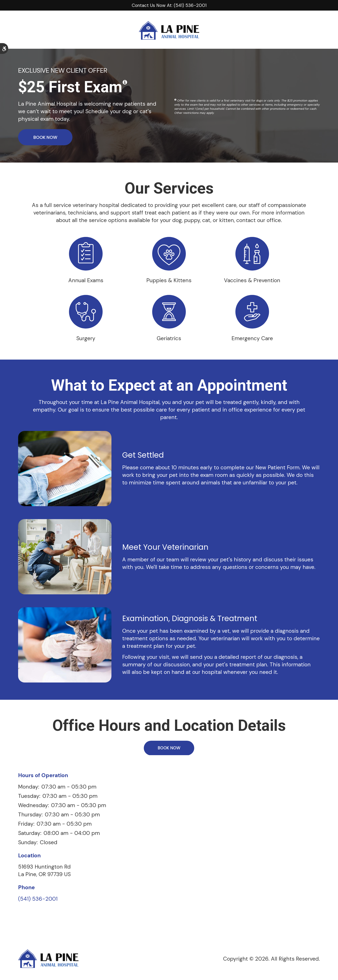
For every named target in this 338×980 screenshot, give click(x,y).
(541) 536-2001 (38, 900)
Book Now (45, 137)
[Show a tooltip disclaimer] (125, 82)
